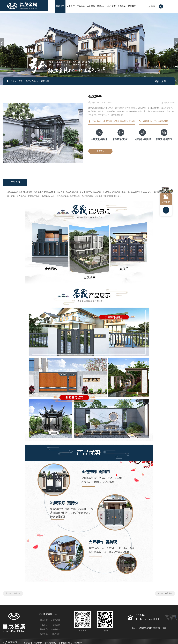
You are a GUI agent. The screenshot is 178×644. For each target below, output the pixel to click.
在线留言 (112, 6)
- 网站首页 (43, 620)
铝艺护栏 (38, 643)
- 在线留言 (56, 629)
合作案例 (91, 6)
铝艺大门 (28, 643)
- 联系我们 (56, 634)
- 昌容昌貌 (43, 634)
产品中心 (81, 6)
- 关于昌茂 (56, 620)
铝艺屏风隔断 (50, 643)
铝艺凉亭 (45, 81)
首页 (28, 81)
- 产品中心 (43, 625)
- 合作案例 (56, 625)
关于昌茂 (71, 6)
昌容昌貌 (122, 6)
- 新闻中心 (43, 629)
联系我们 (132, 6)
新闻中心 (101, 6)
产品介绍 (15, 182)
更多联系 (100, 151)
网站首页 (60, 6)
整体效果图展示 (65, 643)
